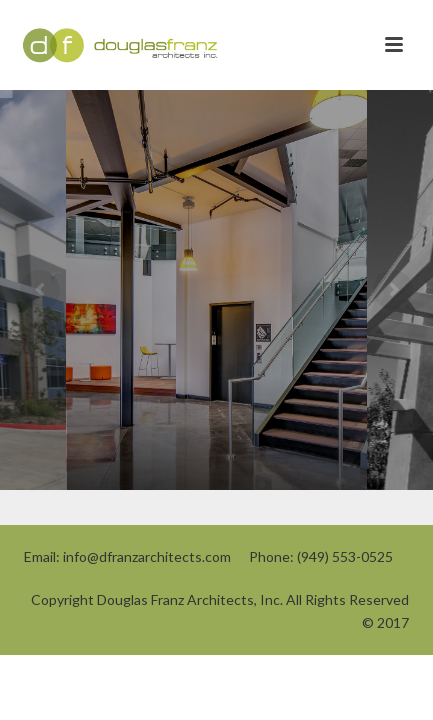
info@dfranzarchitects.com (147, 556)
